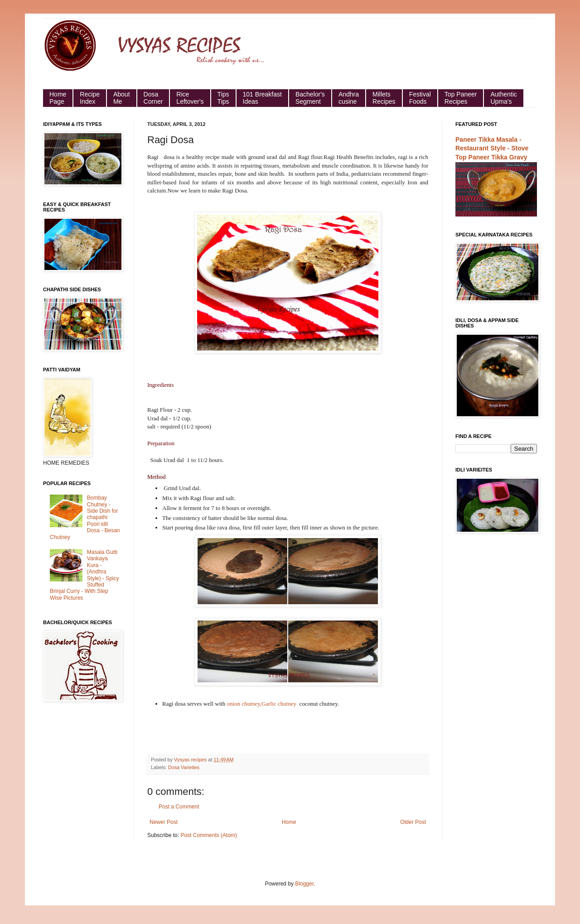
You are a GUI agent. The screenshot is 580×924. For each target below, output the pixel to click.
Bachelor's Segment (310, 98)
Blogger (304, 884)
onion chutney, (244, 704)
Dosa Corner (153, 98)
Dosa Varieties (184, 767)
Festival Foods (420, 98)
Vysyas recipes (191, 760)
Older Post (413, 822)
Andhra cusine (349, 98)
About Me (122, 98)
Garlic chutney (280, 704)
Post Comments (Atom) (209, 835)
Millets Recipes (384, 98)
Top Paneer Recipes (461, 98)
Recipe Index (90, 98)
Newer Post (164, 822)
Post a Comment (179, 807)
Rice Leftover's (190, 98)
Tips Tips (223, 98)
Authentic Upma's (503, 98)
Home (289, 822)
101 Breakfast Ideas (262, 98)
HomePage (58, 98)
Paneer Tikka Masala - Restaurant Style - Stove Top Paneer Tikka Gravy (492, 148)
